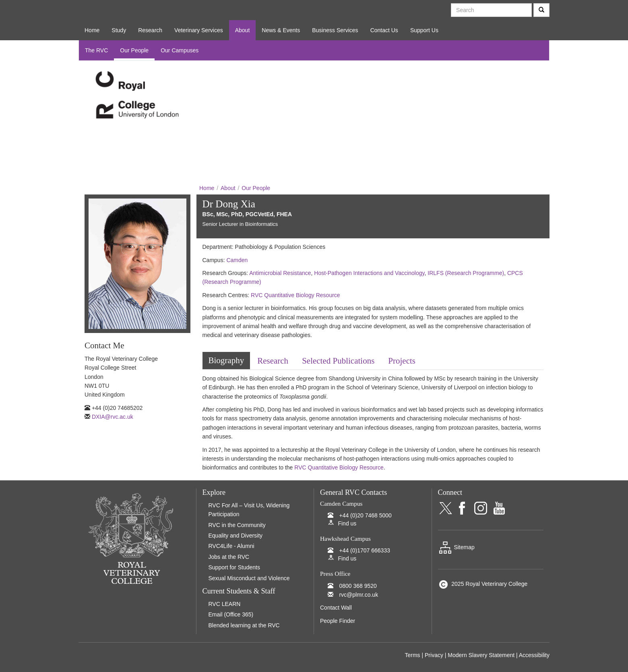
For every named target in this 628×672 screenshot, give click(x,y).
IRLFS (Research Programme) (466, 273)
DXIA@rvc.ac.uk (113, 417)
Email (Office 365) (231, 614)
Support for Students (234, 567)
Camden (237, 260)
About (243, 30)
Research (150, 30)
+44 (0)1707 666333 (365, 550)
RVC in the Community (237, 525)
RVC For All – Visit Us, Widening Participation (249, 510)
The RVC (96, 50)
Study (119, 30)
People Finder (338, 621)
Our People (134, 50)
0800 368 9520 (358, 586)
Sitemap (456, 547)
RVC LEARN (225, 604)
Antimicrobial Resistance (280, 273)
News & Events (281, 30)
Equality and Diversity (236, 536)
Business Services (335, 30)
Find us (347, 523)
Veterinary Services (199, 30)
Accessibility (534, 655)
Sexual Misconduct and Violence (249, 578)
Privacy (434, 655)
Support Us (424, 30)
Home (92, 30)
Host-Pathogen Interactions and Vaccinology (369, 273)
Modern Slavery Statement (481, 655)
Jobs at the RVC (229, 557)
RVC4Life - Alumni (231, 546)
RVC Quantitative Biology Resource (295, 295)
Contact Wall (336, 608)
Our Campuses (180, 50)
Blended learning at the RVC (244, 625)
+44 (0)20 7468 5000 (365, 515)
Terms (412, 655)
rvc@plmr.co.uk (358, 595)
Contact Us (384, 30)
